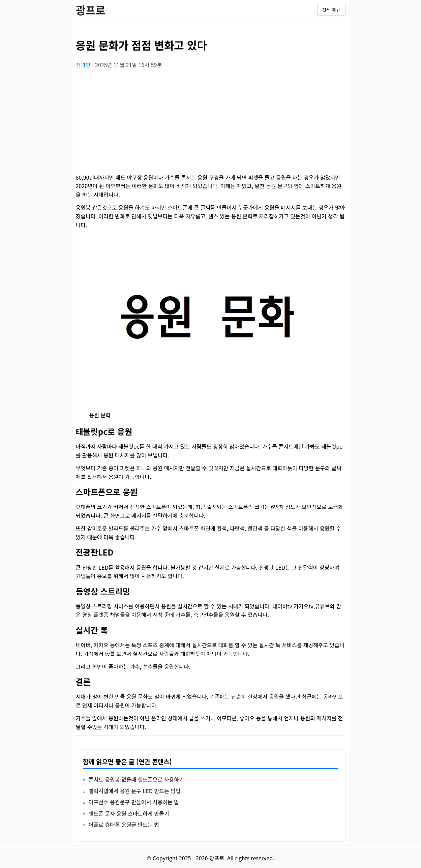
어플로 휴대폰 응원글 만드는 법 (124, 825)
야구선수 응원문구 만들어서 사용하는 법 (134, 802)
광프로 (91, 10)
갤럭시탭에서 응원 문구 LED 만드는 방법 (135, 791)
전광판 (84, 65)
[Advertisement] (211, 122)
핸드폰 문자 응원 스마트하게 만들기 (129, 813)
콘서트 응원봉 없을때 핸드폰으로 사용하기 (136, 779)
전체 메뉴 (331, 10)
